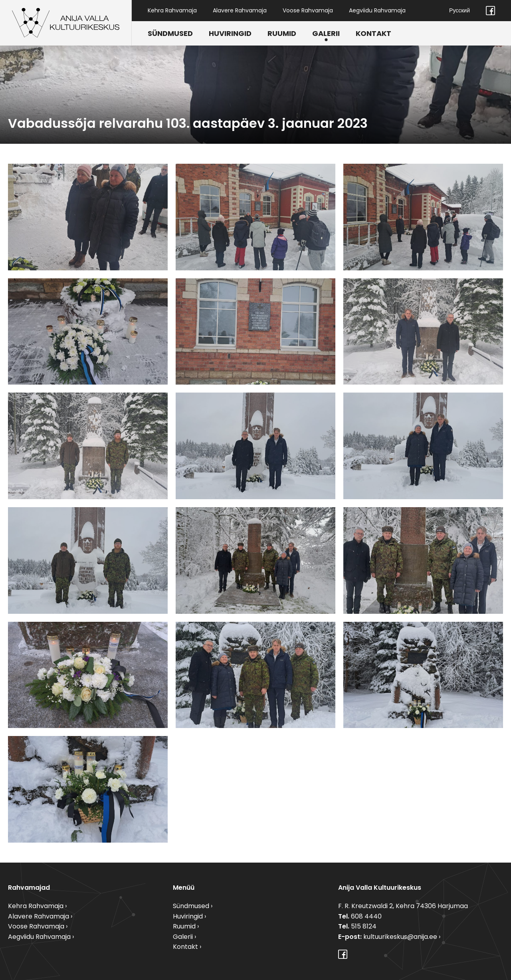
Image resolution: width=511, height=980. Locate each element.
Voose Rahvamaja (308, 10)
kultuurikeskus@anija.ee (400, 937)
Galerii (326, 33)
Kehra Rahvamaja (172, 10)
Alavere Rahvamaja (240, 10)
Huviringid (230, 33)
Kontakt (373, 33)
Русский (460, 10)
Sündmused (170, 33)
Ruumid (282, 33)
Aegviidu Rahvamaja (377, 10)
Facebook (490, 11)
